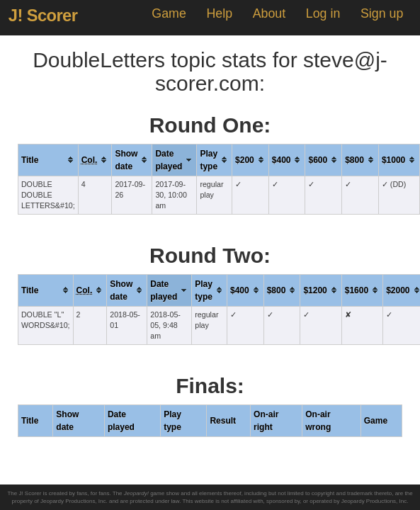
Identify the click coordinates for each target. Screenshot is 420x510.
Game (169, 13)
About (269, 13)
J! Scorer (43, 16)
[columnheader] (48, 160)
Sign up (382, 13)
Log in (323, 13)
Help (219, 13)
